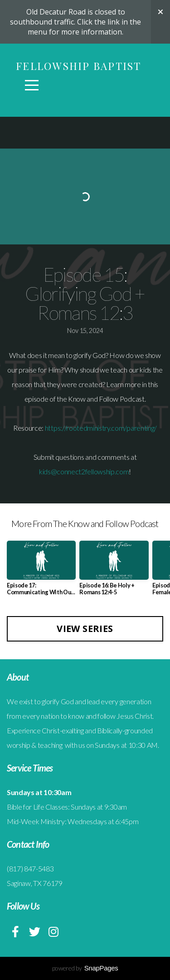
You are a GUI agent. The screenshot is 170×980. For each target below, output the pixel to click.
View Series (85, 629)
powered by (85, 968)
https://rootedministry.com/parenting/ (101, 428)
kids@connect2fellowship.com (84, 471)
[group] (41, 572)
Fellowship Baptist (79, 66)
